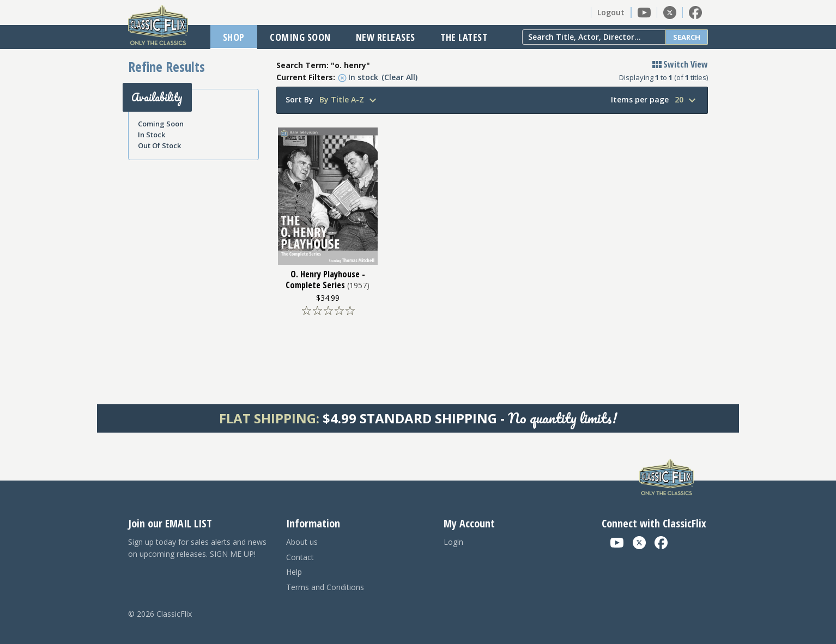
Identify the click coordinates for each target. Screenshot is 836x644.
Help (294, 572)
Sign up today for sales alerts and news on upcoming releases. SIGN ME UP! (197, 548)
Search (687, 37)
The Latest (464, 37)
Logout (611, 12)
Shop (234, 37)
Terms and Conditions (325, 587)
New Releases (386, 37)
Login (453, 542)
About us (302, 542)
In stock (358, 77)
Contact (300, 557)
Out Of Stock (159, 145)
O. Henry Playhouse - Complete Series (325, 280)
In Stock (152, 135)
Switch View (679, 64)
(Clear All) (399, 77)
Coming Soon (300, 37)
